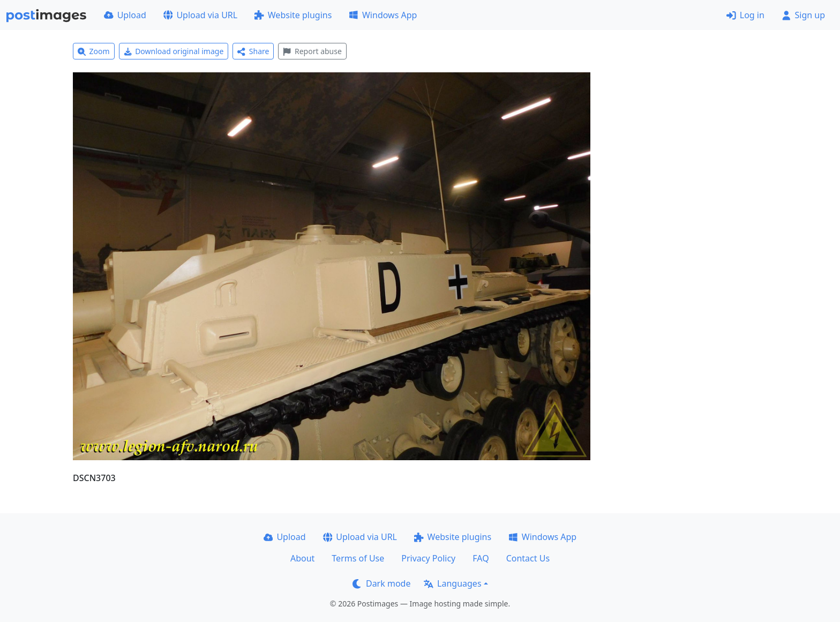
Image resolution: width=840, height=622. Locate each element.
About (302, 558)
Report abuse (312, 51)
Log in (745, 15)
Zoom (94, 51)
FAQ (481, 558)
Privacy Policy (428, 558)
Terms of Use (358, 558)
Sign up (803, 15)
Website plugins (293, 15)
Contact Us (528, 558)
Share (253, 51)
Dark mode (381, 583)
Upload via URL (200, 15)
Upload (125, 15)
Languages (452, 583)
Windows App (383, 15)
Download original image (174, 51)
